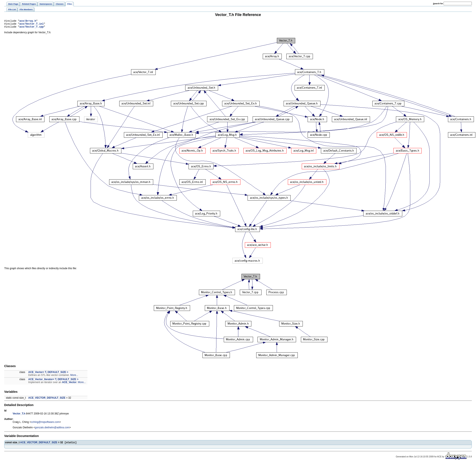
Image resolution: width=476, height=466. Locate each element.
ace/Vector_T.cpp (32, 29)
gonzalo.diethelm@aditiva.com (52, 429)
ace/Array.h (28, 21)
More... (74, 377)
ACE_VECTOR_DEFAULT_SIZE (47, 400)
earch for (438, 3)
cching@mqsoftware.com (45, 424)
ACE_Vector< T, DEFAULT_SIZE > (48, 374)
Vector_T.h (19, 415)
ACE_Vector (69, 384)
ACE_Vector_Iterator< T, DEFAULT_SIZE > (53, 381)
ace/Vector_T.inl (32, 25)
